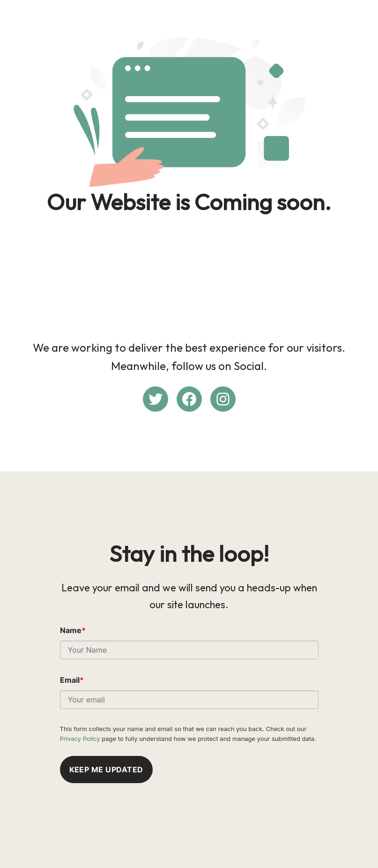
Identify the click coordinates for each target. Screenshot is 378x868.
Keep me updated (106, 770)
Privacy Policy (80, 739)
